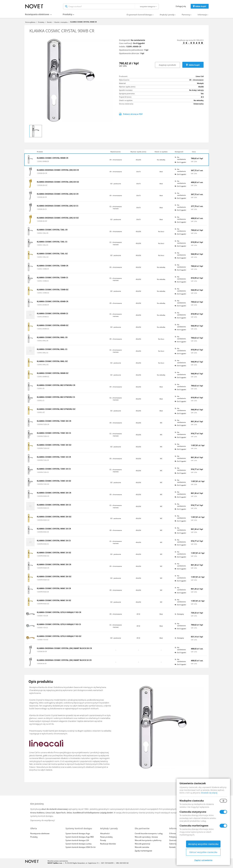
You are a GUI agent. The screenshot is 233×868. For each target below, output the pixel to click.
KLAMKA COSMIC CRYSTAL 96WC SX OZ (54, 603)
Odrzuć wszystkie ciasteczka (203, 852)
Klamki (49, 25)
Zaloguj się (181, 8)
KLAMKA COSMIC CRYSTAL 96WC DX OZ (54, 579)
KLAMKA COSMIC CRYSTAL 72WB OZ (53, 292)
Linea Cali (200, 79)
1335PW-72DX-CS (43, 439)
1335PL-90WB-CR (43, 164)
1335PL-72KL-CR (42, 236)
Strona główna (30, 25)
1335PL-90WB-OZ (43, 379)
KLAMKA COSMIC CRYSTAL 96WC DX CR (54, 567)
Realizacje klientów (108, 846)
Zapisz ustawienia (203, 860)
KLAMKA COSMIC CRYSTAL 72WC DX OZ (54, 448)
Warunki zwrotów (142, 850)
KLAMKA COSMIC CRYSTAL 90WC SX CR (54, 531)
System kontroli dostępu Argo (78, 836)
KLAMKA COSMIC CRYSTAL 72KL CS (52, 244)
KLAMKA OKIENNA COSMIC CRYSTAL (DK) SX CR (58, 197)
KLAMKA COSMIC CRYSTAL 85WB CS (52, 316)
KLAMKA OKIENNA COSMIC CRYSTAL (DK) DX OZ (58, 185)
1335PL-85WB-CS (43, 319)
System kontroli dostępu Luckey (79, 846)
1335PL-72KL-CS (42, 247)
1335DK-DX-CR (42, 176)
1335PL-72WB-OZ (43, 295)
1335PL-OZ (41, 415)
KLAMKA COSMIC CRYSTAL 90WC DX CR (54, 495)
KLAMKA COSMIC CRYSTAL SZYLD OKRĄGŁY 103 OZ (59, 639)
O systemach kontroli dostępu (139, 17)
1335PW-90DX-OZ (43, 523)
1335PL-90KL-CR (42, 343)
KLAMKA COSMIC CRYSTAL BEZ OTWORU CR (56, 388)
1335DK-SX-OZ (42, 224)
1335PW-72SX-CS (43, 475)
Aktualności (105, 836)
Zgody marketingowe (143, 853)
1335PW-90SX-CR (43, 534)
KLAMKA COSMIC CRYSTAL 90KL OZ (52, 364)
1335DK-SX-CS (42, 212)
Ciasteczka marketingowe (194, 826)
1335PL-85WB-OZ (43, 331)
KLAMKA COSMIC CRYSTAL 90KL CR (52, 340)
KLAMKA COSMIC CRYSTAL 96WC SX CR (54, 591)
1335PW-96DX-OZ (43, 582)
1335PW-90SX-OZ (43, 558)
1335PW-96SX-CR (43, 594)
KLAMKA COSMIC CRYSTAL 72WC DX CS (54, 436)
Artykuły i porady (167, 17)
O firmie (173, 836)
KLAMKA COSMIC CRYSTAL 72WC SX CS (54, 472)
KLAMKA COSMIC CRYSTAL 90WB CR (53, 161)
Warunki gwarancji (142, 846)
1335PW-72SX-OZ (43, 487)
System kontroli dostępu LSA (77, 843)
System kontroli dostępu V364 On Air (81, 850)
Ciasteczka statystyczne (193, 812)
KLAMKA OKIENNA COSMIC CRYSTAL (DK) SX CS (58, 209)
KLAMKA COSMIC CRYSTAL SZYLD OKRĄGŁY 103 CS (59, 627)
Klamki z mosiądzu (61, 25)
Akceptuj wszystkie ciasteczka (203, 844)
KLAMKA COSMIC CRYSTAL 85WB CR (53, 304)
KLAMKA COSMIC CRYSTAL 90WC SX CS (54, 543)
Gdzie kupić (201, 8)
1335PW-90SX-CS (43, 546)
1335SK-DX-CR (42, 654)
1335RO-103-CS (42, 630)
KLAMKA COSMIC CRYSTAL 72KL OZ (52, 256)
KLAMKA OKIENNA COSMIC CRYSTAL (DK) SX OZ (58, 220)
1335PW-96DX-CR (43, 570)
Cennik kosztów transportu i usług (149, 836)
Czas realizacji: (126, 46)
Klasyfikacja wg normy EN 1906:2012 (190, 43)
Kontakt (172, 850)
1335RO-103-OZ (42, 642)
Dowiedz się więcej (209, 793)
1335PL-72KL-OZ (43, 259)
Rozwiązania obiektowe (37, 17)
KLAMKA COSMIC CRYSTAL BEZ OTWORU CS (56, 400)
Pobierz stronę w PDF (131, 117)
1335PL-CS (40, 403)
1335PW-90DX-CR (43, 499)
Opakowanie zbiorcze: (129, 56)
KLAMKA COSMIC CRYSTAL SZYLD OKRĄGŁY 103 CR (59, 615)
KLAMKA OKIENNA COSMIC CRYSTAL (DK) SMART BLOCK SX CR (64, 663)
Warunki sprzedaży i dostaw (146, 839)
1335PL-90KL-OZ (43, 367)
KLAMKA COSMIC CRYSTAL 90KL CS (52, 352)
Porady (103, 843)
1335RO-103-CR (42, 618)
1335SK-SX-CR (42, 666)
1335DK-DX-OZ (42, 188)
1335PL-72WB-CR (43, 271)
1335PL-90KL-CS (42, 355)
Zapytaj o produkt (167, 67)
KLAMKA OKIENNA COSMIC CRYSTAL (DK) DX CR (58, 173)
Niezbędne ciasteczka (192, 801)
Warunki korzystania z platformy (148, 843)
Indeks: (122, 49)
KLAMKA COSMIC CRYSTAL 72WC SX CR (54, 460)
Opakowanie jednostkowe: (131, 52)
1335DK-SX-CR (42, 200)
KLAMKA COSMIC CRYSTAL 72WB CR (53, 268)
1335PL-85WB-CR (43, 307)
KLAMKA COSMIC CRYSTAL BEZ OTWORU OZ (56, 412)
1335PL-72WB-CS (43, 283)
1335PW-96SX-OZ (43, 606)
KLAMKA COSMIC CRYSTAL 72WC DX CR (54, 424)
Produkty (68, 17)
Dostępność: (125, 43)
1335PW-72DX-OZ (43, 451)
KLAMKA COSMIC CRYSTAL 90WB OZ (53, 376)
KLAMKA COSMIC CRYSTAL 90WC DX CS (54, 507)
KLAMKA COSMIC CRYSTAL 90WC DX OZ (54, 519)
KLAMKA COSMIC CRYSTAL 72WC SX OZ (54, 483)
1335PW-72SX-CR (43, 463)
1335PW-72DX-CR (43, 427)
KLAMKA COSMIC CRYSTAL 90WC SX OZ (54, 555)
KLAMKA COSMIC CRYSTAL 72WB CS (52, 280)
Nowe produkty (106, 839)
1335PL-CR (41, 391)
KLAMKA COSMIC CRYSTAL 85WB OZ (53, 328)
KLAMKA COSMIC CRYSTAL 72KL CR (52, 232)
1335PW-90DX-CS (43, 510)
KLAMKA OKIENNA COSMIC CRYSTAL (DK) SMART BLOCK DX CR (64, 651)
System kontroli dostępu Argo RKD (80, 839)
